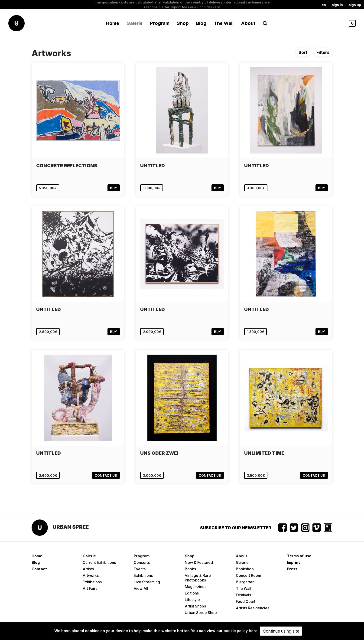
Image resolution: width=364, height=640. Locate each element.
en (324, 5)
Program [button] (160, 23)
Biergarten (245, 582)
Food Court (246, 601)
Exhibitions (92, 582)
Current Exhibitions (99, 562)
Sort (303, 52)
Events (140, 569)
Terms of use (299, 556)
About (248, 23)
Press (292, 569)
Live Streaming (147, 582)
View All (141, 588)
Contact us (106, 475)
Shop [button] (183, 23)
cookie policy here (240, 631)
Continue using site (281, 631)
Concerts (142, 562)
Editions (192, 593)
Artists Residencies (253, 608)
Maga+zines (196, 587)
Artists (88, 569)
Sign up (355, 5)
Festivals (243, 595)
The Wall (224, 23)
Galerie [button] (135, 23)
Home (113, 23)
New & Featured (199, 562)
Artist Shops (195, 606)
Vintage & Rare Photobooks (198, 578)
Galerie (242, 562)
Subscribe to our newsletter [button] (236, 528)
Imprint (293, 562)
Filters (323, 52)
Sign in (337, 5)
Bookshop (245, 569)
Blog (201, 23)
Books (190, 569)
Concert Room (249, 575)
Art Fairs (90, 588)
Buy (114, 188)
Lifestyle (192, 600)
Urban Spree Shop (201, 613)
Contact (39, 569)
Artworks (91, 575)
